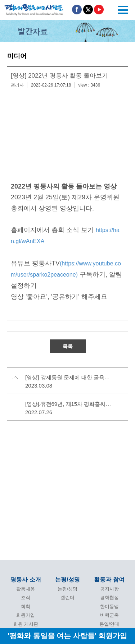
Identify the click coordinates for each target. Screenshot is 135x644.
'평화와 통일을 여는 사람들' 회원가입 (68, 636)
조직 (26, 597)
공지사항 (109, 589)
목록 (68, 346)
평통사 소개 (26, 580)
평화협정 (109, 597)
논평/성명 (67, 580)
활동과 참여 (109, 580)
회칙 (26, 606)
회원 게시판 (26, 624)
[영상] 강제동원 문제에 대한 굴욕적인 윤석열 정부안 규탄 (68, 377)
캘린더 (67, 597)
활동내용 (26, 589)
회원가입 (26, 615)
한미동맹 (109, 606)
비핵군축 (109, 615)
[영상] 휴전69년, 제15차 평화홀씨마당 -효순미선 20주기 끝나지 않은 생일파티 (68, 404)
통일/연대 (109, 624)
